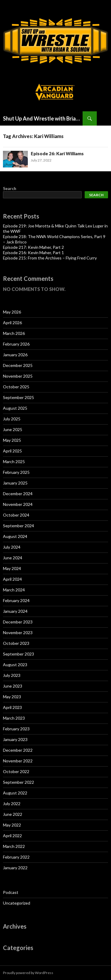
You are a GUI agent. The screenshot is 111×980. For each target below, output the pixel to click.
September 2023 (18, 654)
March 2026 (14, 333)
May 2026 (12, 312)
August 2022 (15, 793)
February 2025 (16, 472)
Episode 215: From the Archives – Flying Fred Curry (50, 258)
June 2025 (13, 429)
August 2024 (15, 536)
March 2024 (14, 590)
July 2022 (12, 804)
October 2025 (16, 387)
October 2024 (16, 515)
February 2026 (16, 344)
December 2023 (18, 622)
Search (10, 188)
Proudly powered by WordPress (28, 973)
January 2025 (15, 483)
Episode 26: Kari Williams (57, 153)
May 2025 (12, 440)
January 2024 (15, 611)
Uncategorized (17, 903)
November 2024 (18, 504)
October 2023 (16, 643)
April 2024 (12, 579)
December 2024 (18, 494)
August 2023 (15, 665)
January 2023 (15, 739)
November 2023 (18, 633)
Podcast (11, 892)
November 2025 (18, 376)
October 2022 (16, 771)
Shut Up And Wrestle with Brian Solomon (43, 118)
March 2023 (14, 718)
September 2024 (18, 526)
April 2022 (12, 836)
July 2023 (12, 675)
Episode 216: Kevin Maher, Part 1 (33, 252)
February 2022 (16, 857)
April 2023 (12, 707)
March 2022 (14, 846)
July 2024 (12, 547)
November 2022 (18, 761)
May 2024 (12, 568)
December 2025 (18, 365)
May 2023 (12, 697)
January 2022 (15, 868)
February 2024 (16, 600)
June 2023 (13, 686)
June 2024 (13, 558)
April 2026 (12, 323)
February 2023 (16, 729)
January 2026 (15, 355)
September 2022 (18, 782)
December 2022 (18, 750)
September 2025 (18, 397)
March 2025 (14, 461)
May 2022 (12, 825)
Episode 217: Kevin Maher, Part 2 (33, 247)
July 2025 (12, 419)
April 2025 (12, 451)
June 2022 (13, 814)
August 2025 (15, 408)
